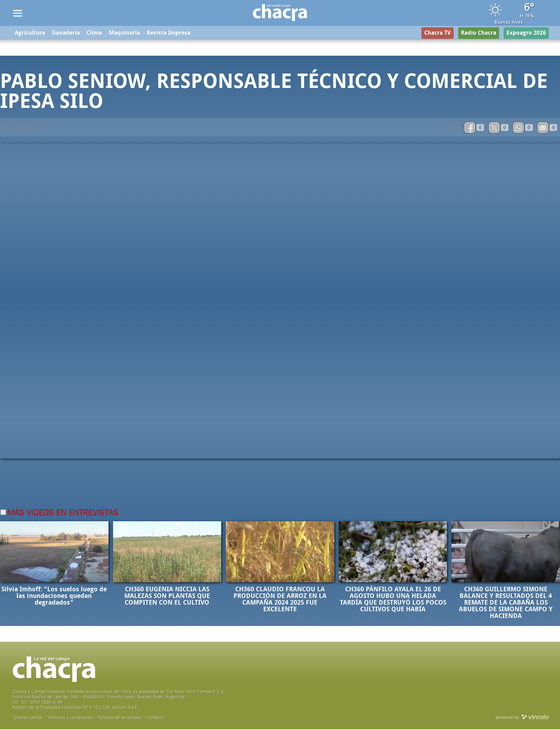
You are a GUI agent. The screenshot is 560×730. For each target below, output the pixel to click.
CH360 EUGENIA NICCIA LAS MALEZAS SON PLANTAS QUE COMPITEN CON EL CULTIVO (167, 597)
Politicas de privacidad (120, 718)
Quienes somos (28, 718)
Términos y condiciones (70, 718)
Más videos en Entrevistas (63, 514)
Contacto (155, 718)
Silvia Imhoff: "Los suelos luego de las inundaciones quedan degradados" (54, 597)
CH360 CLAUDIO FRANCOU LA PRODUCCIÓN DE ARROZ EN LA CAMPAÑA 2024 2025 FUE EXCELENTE (280, 600)
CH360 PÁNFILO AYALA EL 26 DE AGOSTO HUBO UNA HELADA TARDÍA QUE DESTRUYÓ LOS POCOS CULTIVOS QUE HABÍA (393, 600)
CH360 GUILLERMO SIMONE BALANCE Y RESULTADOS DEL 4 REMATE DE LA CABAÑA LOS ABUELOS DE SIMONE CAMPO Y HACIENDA (506, 603)
